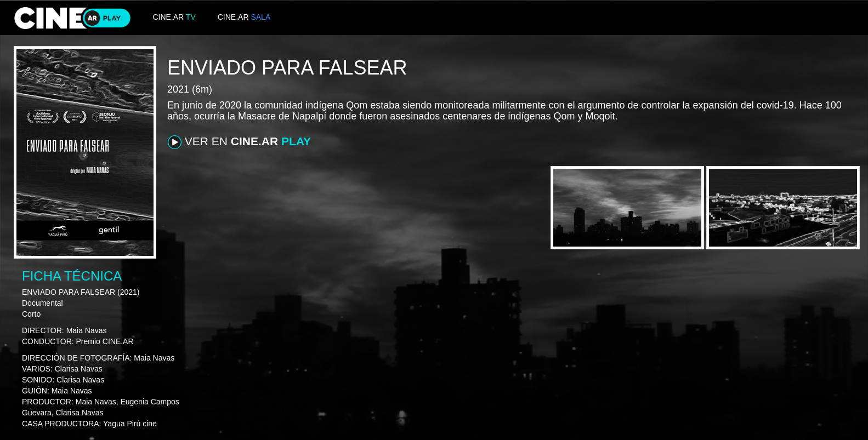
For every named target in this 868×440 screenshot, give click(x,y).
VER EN (239, 142)
